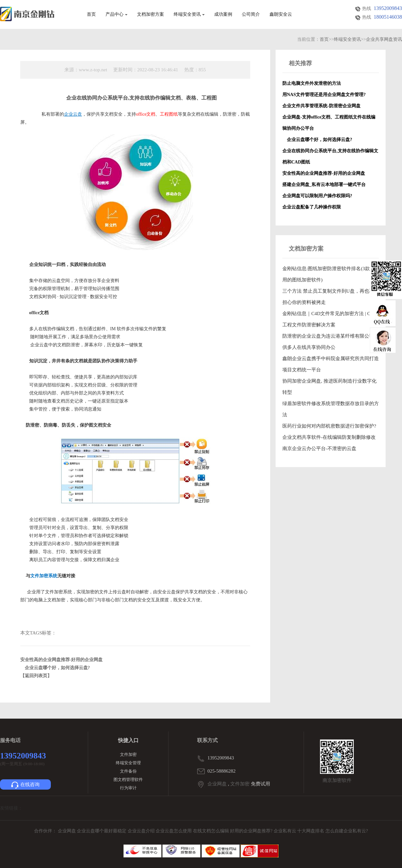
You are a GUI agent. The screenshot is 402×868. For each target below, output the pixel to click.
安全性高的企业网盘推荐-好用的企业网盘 (62, 660)
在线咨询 (25, 785)
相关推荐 (300, 63)
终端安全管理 (128, 763)
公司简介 (251, 14)
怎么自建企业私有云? (347, 831)
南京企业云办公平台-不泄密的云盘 (319, 448)
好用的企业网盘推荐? (252, 831)
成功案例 (223, 14)
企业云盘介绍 (142, 831)
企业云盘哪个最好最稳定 (102, 831)
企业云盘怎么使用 (174, 831)
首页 (91, 14)
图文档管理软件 (128, 779)
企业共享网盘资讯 (384, 39)
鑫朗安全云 (281, 14)
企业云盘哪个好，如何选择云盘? (55, 668)
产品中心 (116, 14)
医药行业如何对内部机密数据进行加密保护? (329, 426)
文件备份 (128, 771)
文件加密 (128, 754)
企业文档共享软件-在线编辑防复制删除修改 (329, 437)
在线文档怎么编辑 (211, 831)
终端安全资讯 (189, 14)
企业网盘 (217, 784)
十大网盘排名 (311, 831)
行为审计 (128, 788)
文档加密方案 (151, 14)
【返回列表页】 (36, 676)
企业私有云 (286, 831)
